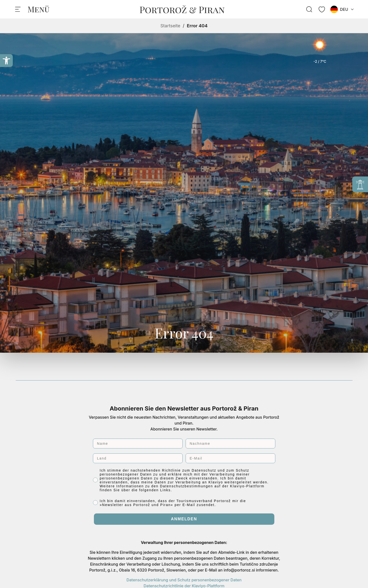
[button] (6, 61)
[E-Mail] (230, 458)
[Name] (138, 444)
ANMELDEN (184, 519)
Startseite (170, 26)
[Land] (138, 458)
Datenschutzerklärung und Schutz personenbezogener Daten (184, 580)
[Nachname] (230, 444)
